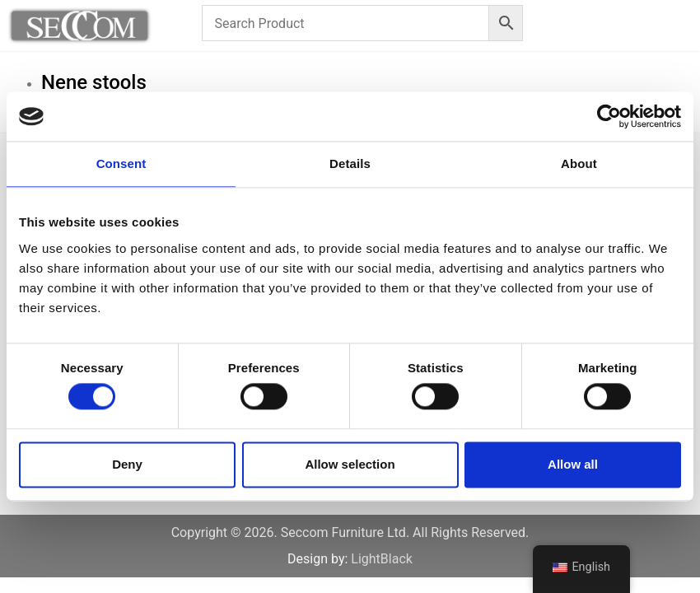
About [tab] (579, 163)
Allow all (573, 464)
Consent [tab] (121, 163)
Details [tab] (350, 163)
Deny (127, 464)
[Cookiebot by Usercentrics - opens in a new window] (609, 116)
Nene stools (94, 82)
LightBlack (382, 559)
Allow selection (350, 464)
